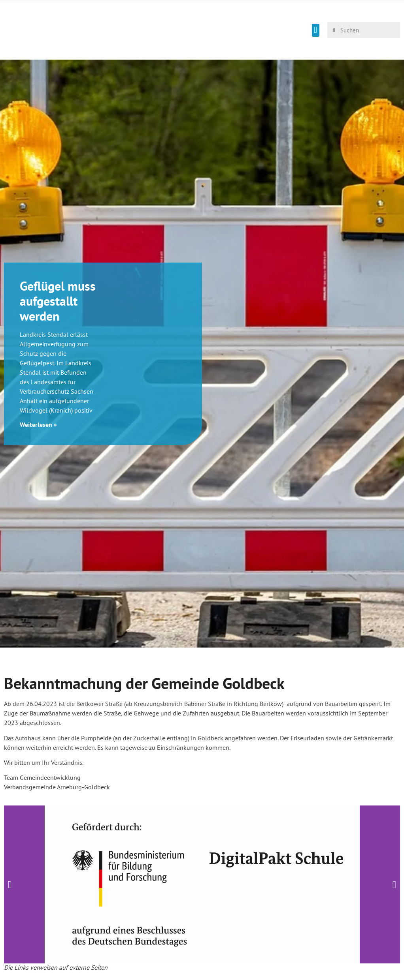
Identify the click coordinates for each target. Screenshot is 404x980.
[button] (316, 30)
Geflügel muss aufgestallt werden (58, 301)
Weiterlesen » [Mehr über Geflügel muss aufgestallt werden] (38, 424)
